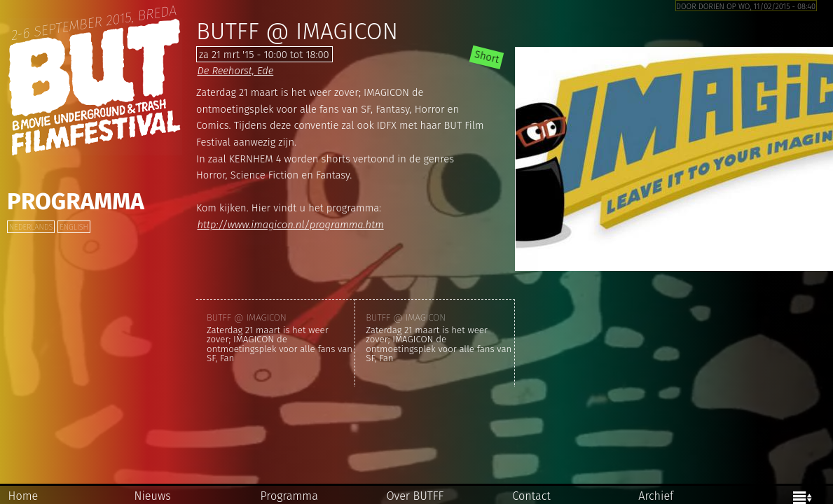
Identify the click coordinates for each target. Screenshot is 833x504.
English (74, 227)
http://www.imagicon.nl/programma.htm (290, 225)
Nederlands (31, 227)
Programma (76, 202)
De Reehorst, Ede (235, 71)
